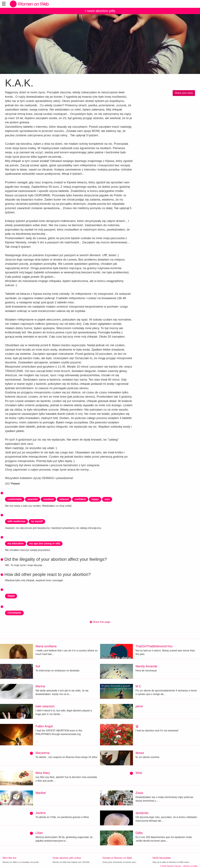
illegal (11, 596)
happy (95, 499)
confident (80, 499)
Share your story (184, 93)
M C (138, 686)
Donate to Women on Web (117, 858)
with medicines (16, 521)
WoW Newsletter (162, 858)
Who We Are (10, 858)
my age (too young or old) (45, 543)
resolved (48, 499)
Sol (38, 666)
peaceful (33, 499)
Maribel (41, 793)
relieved (64, 499)
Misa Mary (43, 773)
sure (107, 499)
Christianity (14, 613)
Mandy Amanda (146, 666)
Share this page (100, 622)
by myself (37, 521)
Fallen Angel (44, 726)
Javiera (40, 813)
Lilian (39, 833)
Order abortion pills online (67, 858)
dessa (140, 753)
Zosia (139, 793)
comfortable (15, 499)
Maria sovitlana (46, 646)
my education (16, 543)
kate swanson (45, 706)
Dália (139, 833)
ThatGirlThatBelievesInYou (154, 646)
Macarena (42, 753)
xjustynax (142, 813)
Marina (40, 686)
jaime (139, 706)
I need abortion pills (100, 11)
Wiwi (139, 773)
